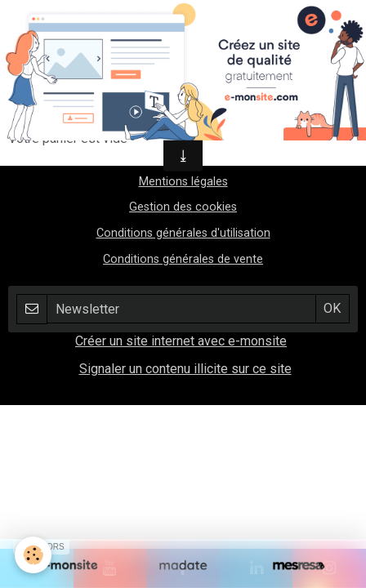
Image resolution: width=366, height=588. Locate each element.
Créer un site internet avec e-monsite (181, 341)
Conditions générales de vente (183, 259)
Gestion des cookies (183, 207)
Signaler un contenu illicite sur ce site (185, 369)
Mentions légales (183, 182)
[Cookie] (33, 555)
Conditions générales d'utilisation (183, 233)
